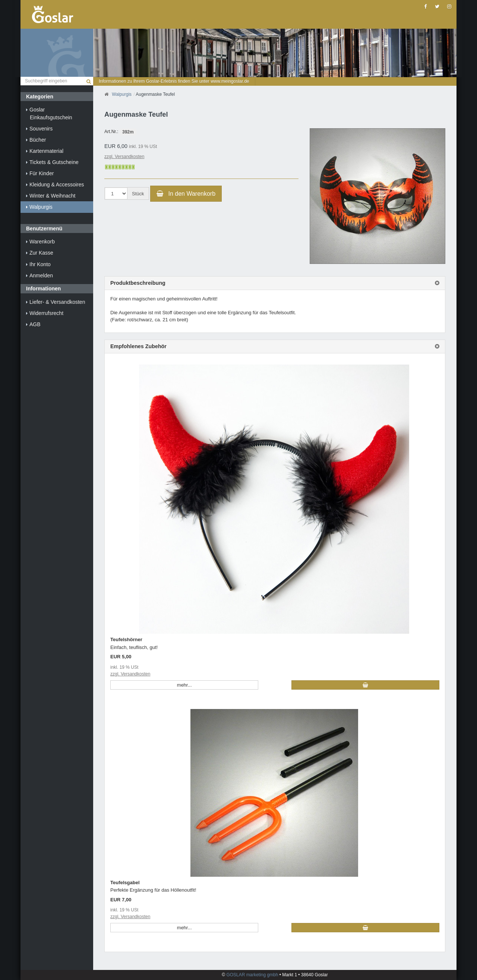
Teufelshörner (126, 639)
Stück (138, 194)
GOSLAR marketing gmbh (253, 975)
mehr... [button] (184, 685)
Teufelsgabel (125, 883)
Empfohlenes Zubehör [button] (138, 346)
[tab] (275, 283)
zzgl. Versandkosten (124, 157)
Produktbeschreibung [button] (138, 283)
